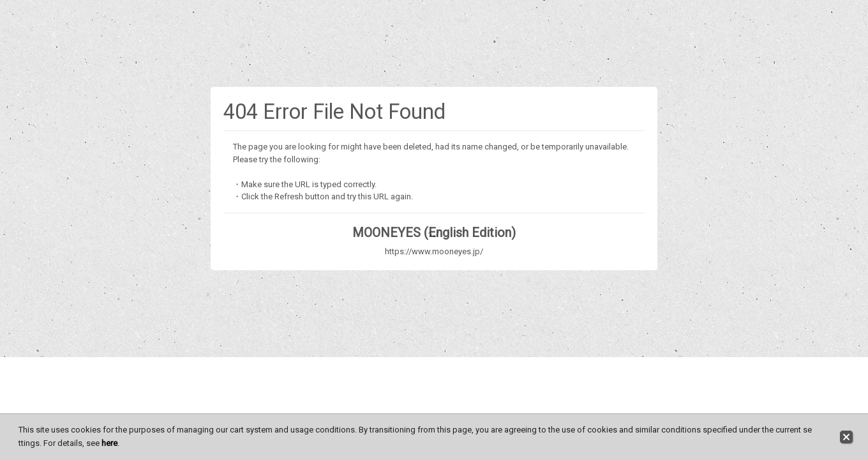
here (109, 443)
